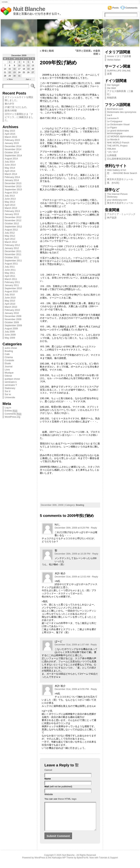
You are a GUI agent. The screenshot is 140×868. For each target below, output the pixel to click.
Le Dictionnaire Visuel (118, 124)
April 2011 (10, 276)
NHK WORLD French (118, 143)
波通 (109, 74)
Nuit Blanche (29, 9)
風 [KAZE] (113, 183)
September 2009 (13, 325)
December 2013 (13, 183)
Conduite (9, 360)
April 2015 (10, 134)
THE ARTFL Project (117, 146)
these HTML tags (67, 799)
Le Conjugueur (115, 121)
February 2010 (12, 310)
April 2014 (10, 171)
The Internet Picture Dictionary (117, 195)
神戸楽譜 (112, 218)
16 (14, 69)
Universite (10, 397)
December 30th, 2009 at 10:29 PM (73, 554)
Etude (8, 363)
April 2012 (10, 239)
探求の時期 (11, 111)
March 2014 (11, 174)
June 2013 (10, 199)
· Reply (93, 528)
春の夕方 (9, 104)
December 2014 (13, 146)
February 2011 (12, 282)
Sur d (8, 391)
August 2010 (11, 291)
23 (14, 72)
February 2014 (12, 177)
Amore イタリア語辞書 (119, 56)
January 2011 (12, 285)
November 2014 (13, 149)
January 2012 (12, 248)
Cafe (7, 354)
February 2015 (12, 140)
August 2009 (11, 328)
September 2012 (13, 227)
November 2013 (13, 186)
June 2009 (10, 335)
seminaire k (11, 382)
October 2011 (12, 257)
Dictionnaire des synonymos (122, 112)
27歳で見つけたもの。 (17, 107)
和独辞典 (112, 98)
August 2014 (11, 159)
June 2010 (10, 298)
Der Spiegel (113, 85)
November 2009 (13, 319)
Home (5, 2)
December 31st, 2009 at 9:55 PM (72, 689)
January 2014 (12, 180)
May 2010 (10, 301)
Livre (7, 370)
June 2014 (10, 165)
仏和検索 (112, 155)
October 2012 (12, 223)
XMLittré (111, 149)
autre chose (11, 348)
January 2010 (12, 313)
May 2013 (10, 202)
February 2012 (12, 245)
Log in (8, 408)
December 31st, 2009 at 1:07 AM (72, 645)
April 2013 (10, 205)
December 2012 (13, 217)
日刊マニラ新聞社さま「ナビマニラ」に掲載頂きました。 (19, 117)
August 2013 (11, 193)
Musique (9, 373)
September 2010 (13, 288)
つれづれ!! (112, 152)
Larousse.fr (113, 118)
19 (28, 69)
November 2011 (13, 254)
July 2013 (10, 196)
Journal (9, 366)
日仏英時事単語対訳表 (119, 159)
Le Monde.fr (113, 139)
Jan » (28, 79)
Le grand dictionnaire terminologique (118, 132)
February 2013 (12, 211)
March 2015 (11, 137)
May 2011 (10, 273)
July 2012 (10, 233)
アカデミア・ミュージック (121, 214)
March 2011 (11, 279)
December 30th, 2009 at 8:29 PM (72, 528)
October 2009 (12, 322)
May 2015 (10, 131)
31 (19, 76)
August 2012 (11, 230)
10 (19, 65)
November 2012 (13, 220)
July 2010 (10, 295)
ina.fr (110, 115)
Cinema (9, 357)
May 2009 (10, 338)
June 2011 (10, 270)
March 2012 (11, 242)
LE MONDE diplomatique (120, 136)
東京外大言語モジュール (120, 179)
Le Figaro (112, 127)
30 (14, 76)
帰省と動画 (48, 51)
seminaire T (11, 385)
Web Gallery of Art (116, 170)
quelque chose (12, 379)
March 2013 (11, 208)
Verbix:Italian (114, 60)
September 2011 (13, 261)
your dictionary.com (117, 200)
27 (33, 72)
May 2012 (10, 236)
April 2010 (10, 304)
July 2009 (10, 332)
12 (28, 65)
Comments (131, 8)
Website (49, 794)
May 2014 (10, 168)
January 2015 (12, 143)
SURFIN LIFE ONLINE (119, 71)
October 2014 (12, 152)
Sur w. (8, 394)
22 (10, 72)
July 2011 (10, 267)
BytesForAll (83, 863)
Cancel (48, 770)
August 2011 (11, 264)
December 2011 (13, 251)
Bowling (9, 351)
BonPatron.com (115, 109)
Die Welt (111, 88)
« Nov (10, 79)
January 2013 (12, 214)
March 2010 (11, 307)
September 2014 (13, 155)
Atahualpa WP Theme (62, 863)
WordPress (40, 863)
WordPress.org (12, 417)
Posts (115, 8)
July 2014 (10, 162)
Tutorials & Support (108, 863)
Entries (11, 411)
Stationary (10, 388)
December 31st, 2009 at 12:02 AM (72, 577)
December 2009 (13, 316)
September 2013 (13, 189)
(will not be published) (58, 786)
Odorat (8, 376)
